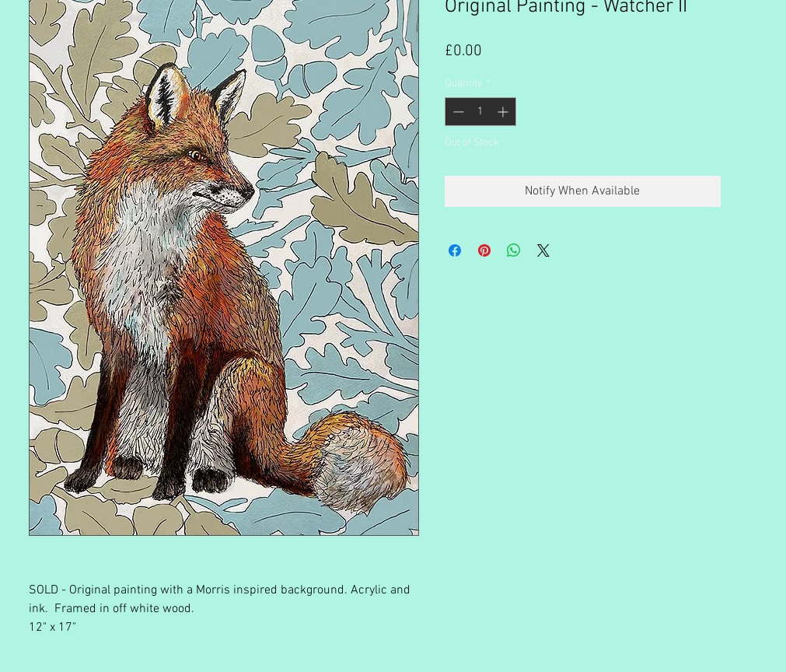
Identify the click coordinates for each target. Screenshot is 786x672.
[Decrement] (457, 112)
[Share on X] (543, 250)
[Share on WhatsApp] (514, 250)
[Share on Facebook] (455, 250)
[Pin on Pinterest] (484, 250)
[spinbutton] (480, 112)
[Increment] (504, 112)
